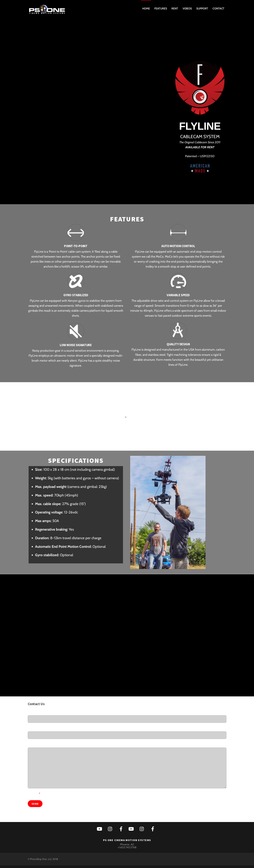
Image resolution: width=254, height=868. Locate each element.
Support (202, 8)
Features (161, 8)
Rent (175, 8)
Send (35, 804)
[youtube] (100, 829)
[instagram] (111, 829)
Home (146, 8)
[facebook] (122, 829)
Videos (187, 8)
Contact (218, 8)
